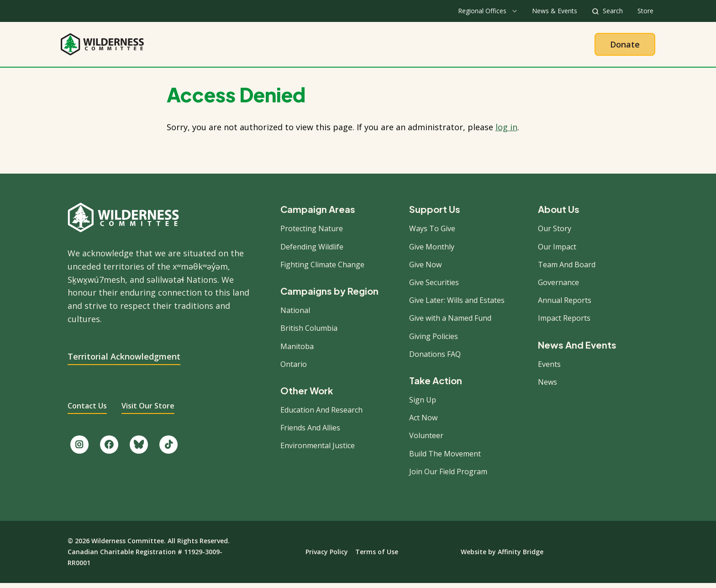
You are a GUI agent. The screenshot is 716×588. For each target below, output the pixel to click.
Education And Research (321, 415)
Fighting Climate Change (322, 270)
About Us (279, 47)
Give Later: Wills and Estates (457, 305)
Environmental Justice (318, 450)
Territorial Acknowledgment (124, 361)
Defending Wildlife (312, 251)
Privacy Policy (327, 557)
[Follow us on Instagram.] (79, 450)
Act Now (423, 423)
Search (613, 11)
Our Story (555, 233)
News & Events (555, 11)
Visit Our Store (148, 411)
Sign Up (423, 405)
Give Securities (434, 287)
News (548, 387)
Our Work (335, 47)
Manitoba (297, 351)
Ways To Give (432, 233)
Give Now (425, 270)
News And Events (577, 350)
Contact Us (87, 411)
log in (506, 132)
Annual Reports (565, 305)
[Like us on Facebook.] (109, 450)
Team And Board (567, 270)
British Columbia (309, 333)
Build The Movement (445, 458)
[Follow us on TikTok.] (168, 450)
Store (645, 11)
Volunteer (426, 440)
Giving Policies (434, 341)
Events (549, 369)
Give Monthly (432, 251)
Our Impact (557, 251)
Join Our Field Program (448, 477)
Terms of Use (377, 557)
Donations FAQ (435, 359)
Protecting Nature (312, 233)
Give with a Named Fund (450, 323)
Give (447, 47)
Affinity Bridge (521, 557)
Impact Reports (564, 323)
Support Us (435, 214)
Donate (625, 47)
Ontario (294, 369)
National (295, 315)
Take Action (396, 47)
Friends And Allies (310, 433)
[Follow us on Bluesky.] (139, 450)
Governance (558, 287)
